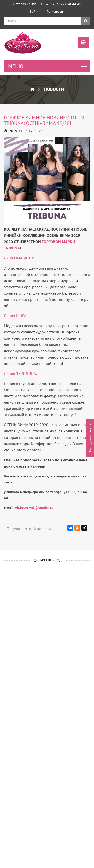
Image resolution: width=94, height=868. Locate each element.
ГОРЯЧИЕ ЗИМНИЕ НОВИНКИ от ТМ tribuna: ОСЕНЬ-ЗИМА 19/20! (44, 120)
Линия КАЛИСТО (18, 258)
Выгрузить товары (90, 438)
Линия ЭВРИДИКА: (20, 373)
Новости (53, 89)
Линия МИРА (15, 316)
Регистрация (56, 11)
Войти (34, 11)
